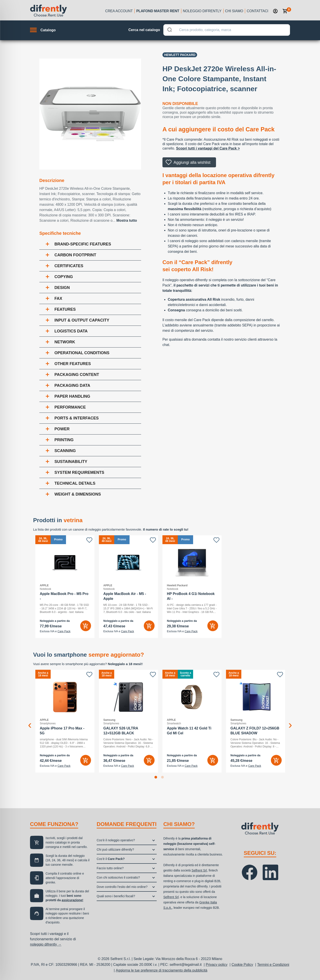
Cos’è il (111, 859)
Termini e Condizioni (273, 965)
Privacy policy (217, 965)
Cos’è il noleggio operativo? (116, 840)
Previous (30, 721)
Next (290, 721)
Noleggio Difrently (202, 11)
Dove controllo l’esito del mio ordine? (122, 887)
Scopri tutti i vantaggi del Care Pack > (208, 148)
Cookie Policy (242, 965)
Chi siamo (234, 11)
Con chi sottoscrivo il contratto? (118, 877)
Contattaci (257, 11)
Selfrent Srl (199, 870)
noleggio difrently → (46, 944)
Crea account (119, 11)
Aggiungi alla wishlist (192, 162)
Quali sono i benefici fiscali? (116, 896)
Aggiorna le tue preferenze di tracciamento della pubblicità (162, 970)
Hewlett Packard (180, 55)
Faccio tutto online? (110, 868)
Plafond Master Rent (158, 11)
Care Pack (64, 631)
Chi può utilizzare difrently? (115, 850)
